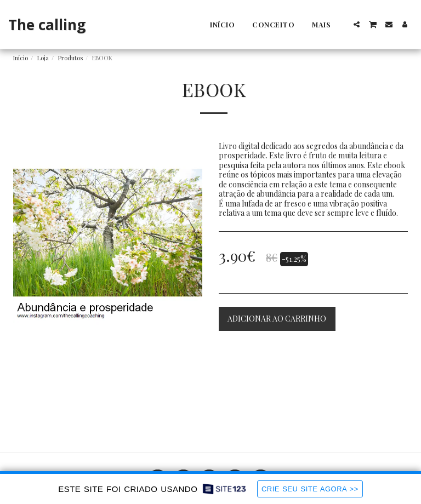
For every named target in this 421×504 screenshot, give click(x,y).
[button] (357, 24)
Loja (43, 58)
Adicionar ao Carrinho (277, 319)
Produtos (70, 58)
